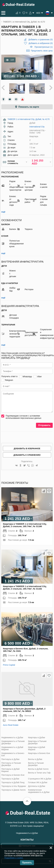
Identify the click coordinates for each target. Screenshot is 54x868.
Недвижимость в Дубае (12, 737)
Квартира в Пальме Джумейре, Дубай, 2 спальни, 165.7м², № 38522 (24, 710)
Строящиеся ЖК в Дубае (40, 779)
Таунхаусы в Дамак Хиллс (13, 790)
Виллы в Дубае (35, 759)
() (40, 40)
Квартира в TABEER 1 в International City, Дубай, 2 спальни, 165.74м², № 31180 (25, 525)
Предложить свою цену (42, 51)
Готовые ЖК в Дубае (38, 782)
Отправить (44, 425)
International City (37, 127)
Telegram (9, 380)
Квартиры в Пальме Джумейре (37, 742)
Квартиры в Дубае (37, 737)
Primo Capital (9, 665)
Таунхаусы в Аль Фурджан (14, 786)
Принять (27, 863)
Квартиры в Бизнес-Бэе (39, 753)
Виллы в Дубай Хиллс (38, 769)
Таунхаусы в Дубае (10, 779)
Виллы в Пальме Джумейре (36, 764)
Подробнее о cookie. (14, 858)
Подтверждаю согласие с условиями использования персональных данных (23, 417)
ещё (3, 212)
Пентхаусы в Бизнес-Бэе (13, 775)
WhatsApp (27, 376)
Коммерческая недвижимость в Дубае (39, 791)
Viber (39, 376)
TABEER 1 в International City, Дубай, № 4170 (29, 119)
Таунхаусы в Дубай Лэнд (13, 782)
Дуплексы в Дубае (37, 786)
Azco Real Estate (11, 725)
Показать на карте (29, 107)
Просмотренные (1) (44, 47)
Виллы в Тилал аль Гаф (39, 773)
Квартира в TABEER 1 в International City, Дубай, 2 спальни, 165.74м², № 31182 (25, 587)
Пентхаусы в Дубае (10, 759)
